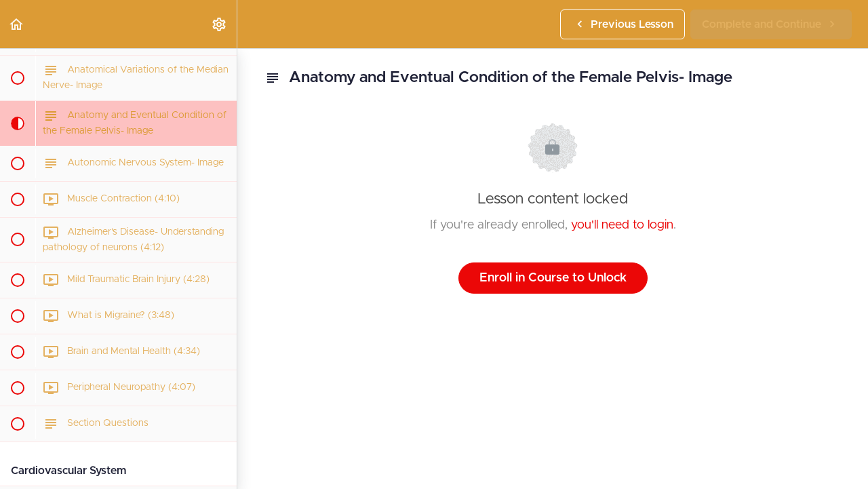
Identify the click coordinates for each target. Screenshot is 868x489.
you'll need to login (622, 225)
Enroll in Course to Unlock (553, 278)
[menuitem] (220, 24)
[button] (17, 24)
